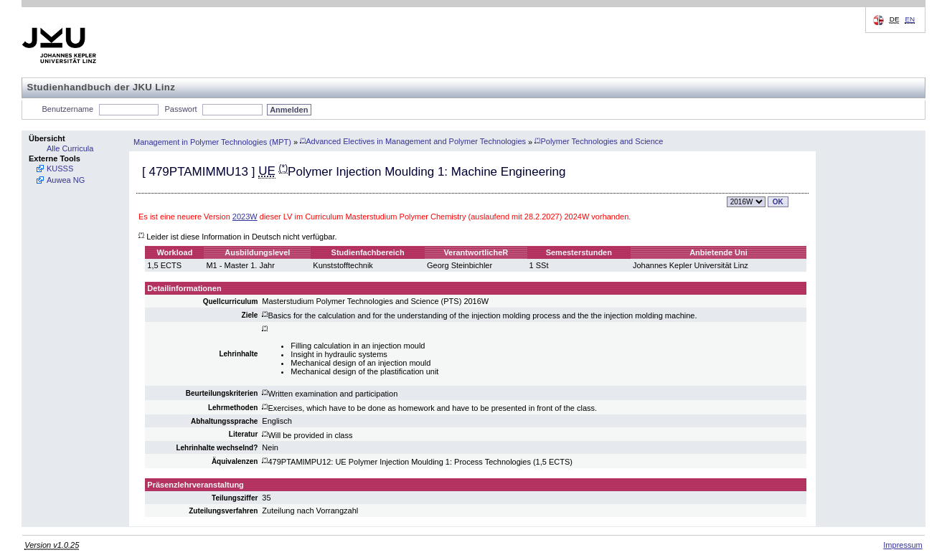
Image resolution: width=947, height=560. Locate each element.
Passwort (180, 109)
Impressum (903, 545)
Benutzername (68, 109)
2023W (245, 217)
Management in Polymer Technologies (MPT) (212, 141)
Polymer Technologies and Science (599, 141)
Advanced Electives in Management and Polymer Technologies (413, 141)
